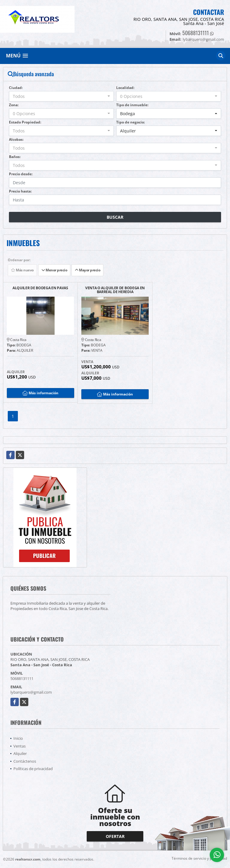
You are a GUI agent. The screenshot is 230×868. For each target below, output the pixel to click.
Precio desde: (21, 174)
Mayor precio (87, 270)
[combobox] (61, 96)
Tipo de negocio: (130, 122)
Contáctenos (25, 761)
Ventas (20, 746)
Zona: (14, 105)
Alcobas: (16, 139)
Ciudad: (16, 88)
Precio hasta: (20, 191)
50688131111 (196, 33)
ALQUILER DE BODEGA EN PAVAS (40, 288)
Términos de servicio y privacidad (199, 858)
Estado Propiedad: (25, 122)
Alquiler (20, 753)
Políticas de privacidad (33, 769)
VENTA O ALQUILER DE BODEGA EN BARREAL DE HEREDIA (115, 290)
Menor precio (54, 270)
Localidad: (125, 88)
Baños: (15, 157)
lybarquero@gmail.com (31, 692)
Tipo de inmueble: (132, 105)
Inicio (18, 738)
